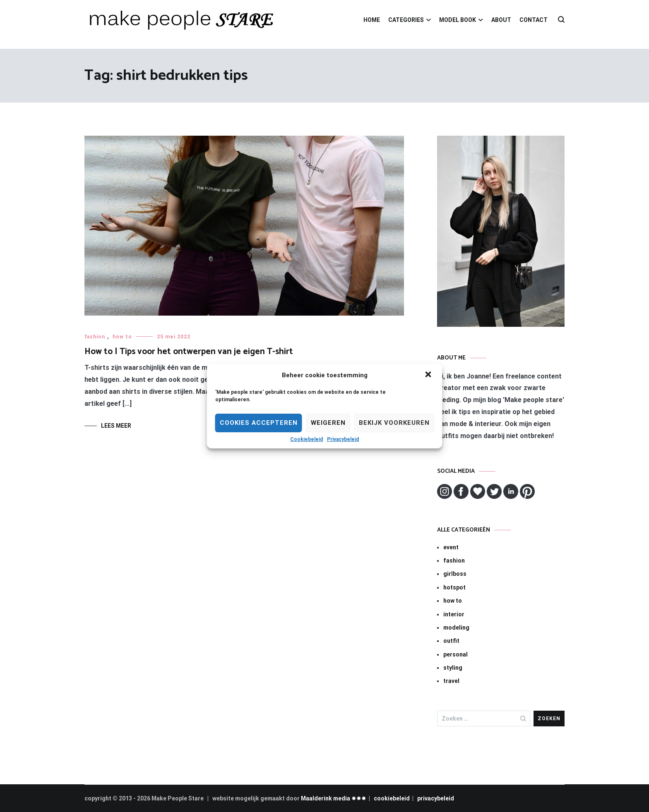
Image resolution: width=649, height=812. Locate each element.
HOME (372, 20)
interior (454, 614)
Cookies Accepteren (259, 423)
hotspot (454, 587)
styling (453, 668)
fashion (95, 337)
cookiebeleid (392, 798)
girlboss (455, 574)
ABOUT (501, 20)
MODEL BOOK (458, 20)
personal (456, 654)
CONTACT (534, 20)
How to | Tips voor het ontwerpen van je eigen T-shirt (189, 352)
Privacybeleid (343, 439)
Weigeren (328, 423)
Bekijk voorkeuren (394, 423)
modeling (456, 628)
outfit (451, 641)
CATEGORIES (406, 20)
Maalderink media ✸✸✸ (334, 798)
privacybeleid (436, 798)
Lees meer (116, 426)
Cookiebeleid (306, 439)
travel (451, 681)
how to (122, 337)
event (451, 547)
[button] (429, 375)
